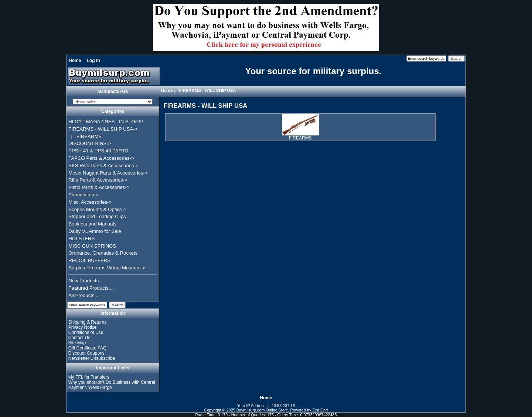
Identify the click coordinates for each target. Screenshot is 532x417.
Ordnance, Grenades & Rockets (103, 253)
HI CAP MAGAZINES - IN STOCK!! (106, 122)
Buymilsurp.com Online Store (262, 410)
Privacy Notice (83, 327)
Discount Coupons (86, 353)
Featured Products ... (91, 288)
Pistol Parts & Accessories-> (99, 187)
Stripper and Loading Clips (97, 216)
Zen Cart (320, 410)
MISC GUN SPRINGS (92, 246)
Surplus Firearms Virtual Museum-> (107, 268)
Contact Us (79, 338)
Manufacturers (113, 92)
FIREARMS (300, 136)
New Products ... (86, 281)
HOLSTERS (81, 239)
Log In (93, 61)
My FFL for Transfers (89, 377)
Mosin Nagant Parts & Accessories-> (108, 173)
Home (75, 61)
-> (103, 129)
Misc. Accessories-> (90, 202)
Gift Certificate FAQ (87, 348)
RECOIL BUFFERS (89, 260)
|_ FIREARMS (85, 136)
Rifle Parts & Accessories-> (98, 180)
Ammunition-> (83, 195)
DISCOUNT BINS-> (90, 143)
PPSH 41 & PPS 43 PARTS (98, 151)
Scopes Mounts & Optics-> (97, 209)
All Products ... (84, 295)
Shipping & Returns (87, 322)
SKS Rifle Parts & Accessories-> (103, 166)
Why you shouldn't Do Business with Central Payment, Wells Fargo (112, 385)
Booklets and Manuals (92, 224)
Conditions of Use (86, 332)
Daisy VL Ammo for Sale (95, 231)
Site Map (77, 343)
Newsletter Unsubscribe (92, 358)
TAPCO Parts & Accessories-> (101, 158)
